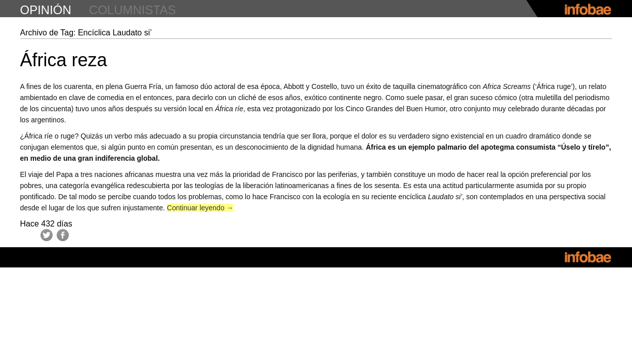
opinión (46, 10)
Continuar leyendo (200, 208)
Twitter (47, 235)
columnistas (133, 10)
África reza (64, 60)
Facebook (63, 235)
